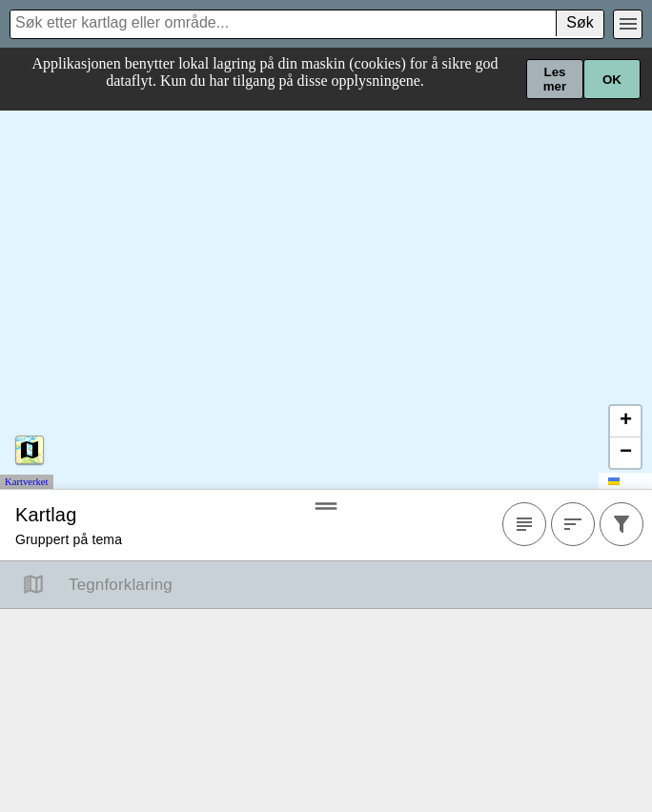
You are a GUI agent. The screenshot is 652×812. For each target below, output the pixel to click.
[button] (625, 423)
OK (612, 80)
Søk (580, 22)
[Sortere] (573, 525)
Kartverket (27, 483)
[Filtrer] (621, 525)
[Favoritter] (524, 525)
